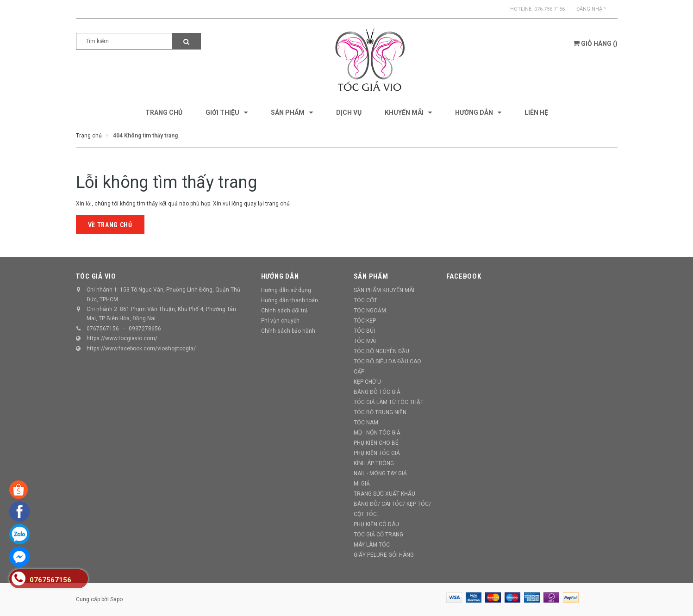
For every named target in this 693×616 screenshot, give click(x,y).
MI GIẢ (362, 484)
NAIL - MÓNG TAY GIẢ (380, 473)
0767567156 (103, 329)
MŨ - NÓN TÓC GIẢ (377, 433)
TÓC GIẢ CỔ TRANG (378, 535)
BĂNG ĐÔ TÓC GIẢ (377, 392)
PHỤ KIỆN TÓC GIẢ (377, 453)
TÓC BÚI (364, 331)
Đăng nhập (591, 9)
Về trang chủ (110, 225)
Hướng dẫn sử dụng (286, 290)
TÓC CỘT (365, 300)
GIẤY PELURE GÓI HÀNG (384, 555)
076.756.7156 (549, 9)
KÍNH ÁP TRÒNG (374, 463)
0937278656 (145, 329)
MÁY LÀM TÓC (372, 545)
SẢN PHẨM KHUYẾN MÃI (384, 290)
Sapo (116, 599)
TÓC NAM (366, 423)
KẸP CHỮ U (367, 382)
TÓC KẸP (365, 321)
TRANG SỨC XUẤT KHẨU (384, 494)
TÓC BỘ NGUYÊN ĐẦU (381, 351)
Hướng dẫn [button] (280, 276)
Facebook (464, 276)
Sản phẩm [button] (371, 276)
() (595, 44)
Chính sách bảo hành (288, 331)
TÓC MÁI (365, 341)
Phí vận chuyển (280, 321)
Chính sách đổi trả (284, 311)
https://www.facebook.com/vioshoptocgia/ (141, 348)
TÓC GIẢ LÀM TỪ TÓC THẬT (389, 402)
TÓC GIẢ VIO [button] (96, 276)
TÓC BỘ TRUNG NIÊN (380, 412)
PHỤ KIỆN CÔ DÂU (376, 524)
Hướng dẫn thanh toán (290, 300)
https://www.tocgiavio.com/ (122, 338)
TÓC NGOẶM (370, 311)
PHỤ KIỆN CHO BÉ (376, 443)
